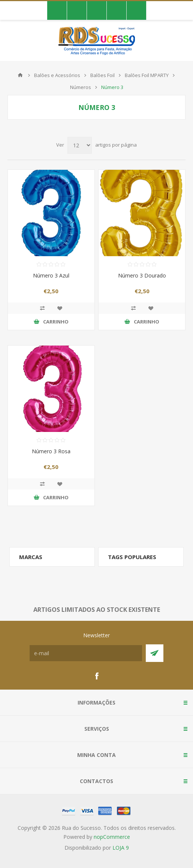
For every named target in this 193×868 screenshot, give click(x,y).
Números (81, 87)
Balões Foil (102, 75)
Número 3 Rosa (51, 451)
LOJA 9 (121, 848)
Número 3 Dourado (142, 275)
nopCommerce (112, 837)
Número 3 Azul (51, 275)
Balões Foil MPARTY (147, 75)
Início (20, 75)
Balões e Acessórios (57, 75)
